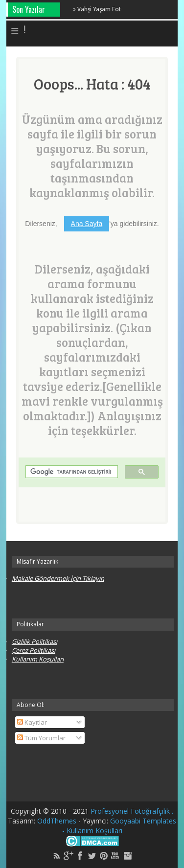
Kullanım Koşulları (38, 659)
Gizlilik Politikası (34, 641)
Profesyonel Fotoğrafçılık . (132, 811)
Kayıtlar (32, 722)
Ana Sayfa (87, 224)
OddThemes (58, 821)
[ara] (71, 472)
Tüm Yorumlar (41, 738)
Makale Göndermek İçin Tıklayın (58, 578)
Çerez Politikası (34, 650)
